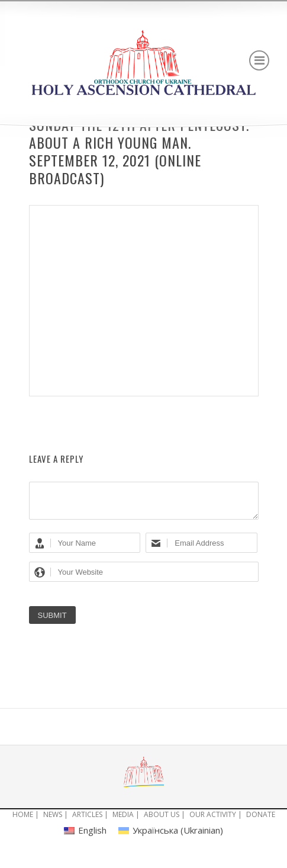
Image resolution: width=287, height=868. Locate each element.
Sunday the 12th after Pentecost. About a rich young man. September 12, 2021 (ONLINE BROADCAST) (139, 151)
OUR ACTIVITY (213, 821)
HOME (23, 821)
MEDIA (123, 821)
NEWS (53, 821)
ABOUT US (162, 821)
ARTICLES (87, 821)
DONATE (261, 821)
